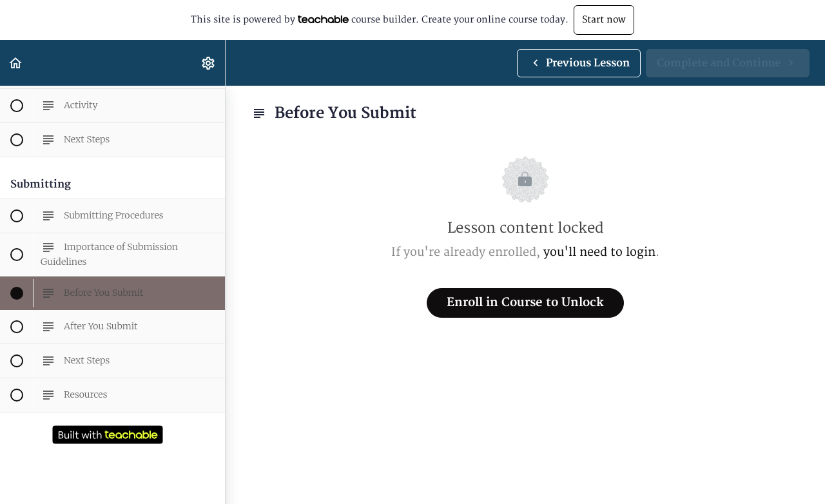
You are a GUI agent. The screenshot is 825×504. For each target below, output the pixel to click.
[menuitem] (209, 63)
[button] (16, 63)
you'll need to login (599, 252)
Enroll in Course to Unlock (525, 303)
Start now (604, 20)
